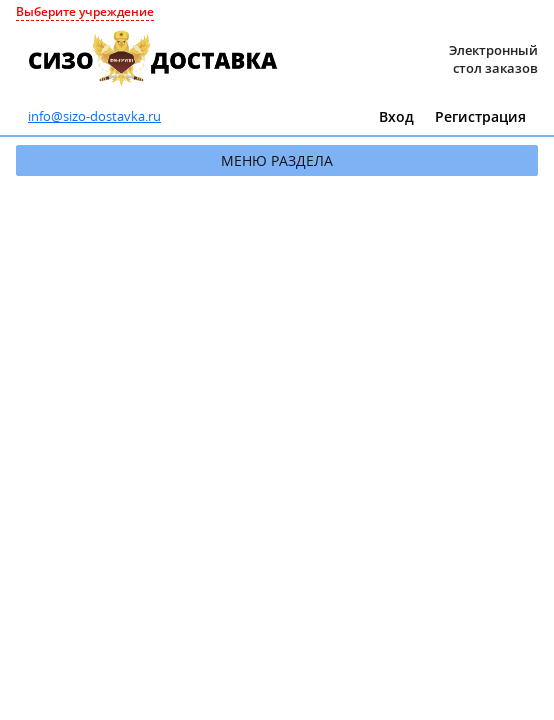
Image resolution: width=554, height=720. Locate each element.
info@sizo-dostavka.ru (94, 116)
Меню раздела (277, 160)
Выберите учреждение (85, 11)
